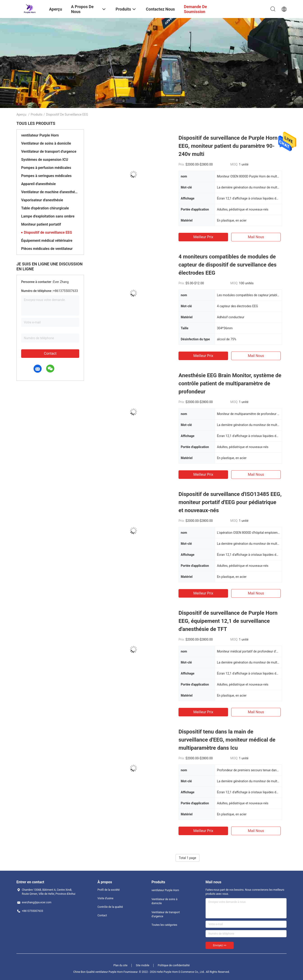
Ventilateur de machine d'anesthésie (50, 192)
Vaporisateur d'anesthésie (42, 200)
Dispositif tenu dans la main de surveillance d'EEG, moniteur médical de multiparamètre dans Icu (227, 740)
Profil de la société (109, 890)
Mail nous (256, 237)
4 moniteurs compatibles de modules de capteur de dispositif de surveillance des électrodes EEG (227, 265)
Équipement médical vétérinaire (47, 241)
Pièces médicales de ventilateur (47, 249)
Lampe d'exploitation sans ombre (48, 216)
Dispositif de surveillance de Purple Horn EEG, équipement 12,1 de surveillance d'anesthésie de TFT (228, 621)
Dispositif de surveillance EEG (48, 232)
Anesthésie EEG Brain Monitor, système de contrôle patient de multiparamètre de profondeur (230, 383)
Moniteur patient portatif (41, 224)
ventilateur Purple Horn (40, 135)
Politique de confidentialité (174, 965)
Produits (36, 114)
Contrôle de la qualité (110, 907)
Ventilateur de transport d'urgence (49, 151)
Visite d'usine (105, 898)
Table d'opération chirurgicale (45, 208)
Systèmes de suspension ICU (45, 160)
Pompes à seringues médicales (46, 176)
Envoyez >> (220, 945)
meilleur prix (203, 237)
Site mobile (143, 965)
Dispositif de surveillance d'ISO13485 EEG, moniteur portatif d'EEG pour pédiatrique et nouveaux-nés (230, 502)
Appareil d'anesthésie (38, 184)
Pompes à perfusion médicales (46, 168)
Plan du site (120, 965)
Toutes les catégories (164, 925)
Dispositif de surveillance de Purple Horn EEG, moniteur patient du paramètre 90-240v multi (228, 146)
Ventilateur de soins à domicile (46, 143)
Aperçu (21, 114)
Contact (50, 353)
